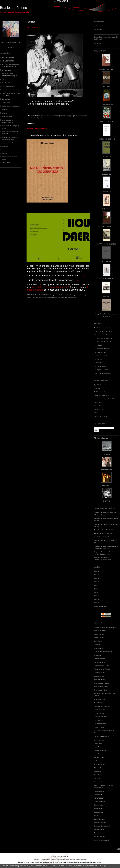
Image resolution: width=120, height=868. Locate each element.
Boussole (5, 79)
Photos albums (101, 438)
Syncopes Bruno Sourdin (102, 826)
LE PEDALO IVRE (100, 363)
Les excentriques (100, 740)
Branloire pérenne (14, 8)
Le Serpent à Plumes (101, 370)
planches (5, 146)
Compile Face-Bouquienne (11, 90)
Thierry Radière (99, 829)
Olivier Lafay (98, 768)
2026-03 (97, 575)
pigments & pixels (8, 143)
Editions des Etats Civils (102, 335)
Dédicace (97, 388)
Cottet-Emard (98, 648)
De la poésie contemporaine (103, 652)
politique (5, 153)
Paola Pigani (98, 771)
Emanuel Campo (100, 659)
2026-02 (97, 578)
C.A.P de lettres (7, 83)
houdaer (83, 295)
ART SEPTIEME (106, 470)
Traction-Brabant (99, 836)
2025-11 (97, 589)
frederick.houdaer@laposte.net (11, 42)
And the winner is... (100, 392)
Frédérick (97, 537)
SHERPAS (106, 501)
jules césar (30, 118)
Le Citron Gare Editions (102, 356)
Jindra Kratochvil (99, 699)
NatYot (96, 761)
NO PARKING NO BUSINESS (106, 244)
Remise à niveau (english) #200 (104, 399)
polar (4, 150)
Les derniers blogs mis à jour (41, 859)
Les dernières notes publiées (60, 859)
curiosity (70, 297)
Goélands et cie (108, 537)
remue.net (64, 297)
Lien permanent (54, 116)
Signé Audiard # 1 (100, 385)
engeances (38, 297)
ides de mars (80, 116)
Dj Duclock (98, 655)
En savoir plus (102, 866)
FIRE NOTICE (106, 191)
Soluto (96, 815)
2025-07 (97, 603)
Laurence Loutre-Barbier (102, 706)
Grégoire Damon (99, 673)
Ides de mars (32, 27)
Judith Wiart (98, 703)
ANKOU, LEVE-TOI (106, 104)
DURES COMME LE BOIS (106, 139)
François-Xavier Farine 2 (102, 669)
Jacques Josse (99, 676)
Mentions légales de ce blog (44, 862)
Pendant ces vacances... (38, 129)
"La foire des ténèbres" (101, 416)
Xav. (95, 533)
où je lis (4, 113)
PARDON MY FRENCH (106, 279)
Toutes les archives (100, 606)
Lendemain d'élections (101, 395)
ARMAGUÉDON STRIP (106, 121)
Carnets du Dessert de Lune (103, 331)
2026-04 (97, 571)
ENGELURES (106, 174)
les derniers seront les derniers (51, 297)
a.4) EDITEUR (7, 70)
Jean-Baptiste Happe (101, 687)
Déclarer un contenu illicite (26, 862)
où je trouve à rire (8, 116)
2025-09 (97, 596)
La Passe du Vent (100, 352)
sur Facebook (98, 26)
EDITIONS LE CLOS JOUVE (104, 338)
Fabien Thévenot (100, 662)
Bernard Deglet (99, 638)
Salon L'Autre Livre (108, 530)
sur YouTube (98, 29)
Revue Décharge (100, 802)
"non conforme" (99, 409)
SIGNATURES (7, 163)
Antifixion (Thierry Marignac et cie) (105, 627)
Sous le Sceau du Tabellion (103, 373)
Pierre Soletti (98, 795)
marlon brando (43, 118)
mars (86, 116)
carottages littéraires (9, 86)
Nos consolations (100, 764)
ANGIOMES (106, 87)
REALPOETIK (99, 798)
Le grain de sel (99, 713)
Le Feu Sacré (98, 359)
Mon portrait (98, 43)
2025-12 (97, 585)
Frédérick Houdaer (100, 518)
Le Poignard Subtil (100, 724)
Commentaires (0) (65, 116)
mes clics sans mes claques (11, 106)
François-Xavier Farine (101, 666)
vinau (78, 295)
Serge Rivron (98, 812)
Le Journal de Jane (100, 717)
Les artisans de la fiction (102, 736)
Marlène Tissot (99, 757)
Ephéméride (6, 99)
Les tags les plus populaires (79, 859)
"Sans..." (97, 406)
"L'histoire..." (98, 413)
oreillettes (5, 109)
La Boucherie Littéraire (101, 349)
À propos (11, 47)
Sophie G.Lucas (99, 819)
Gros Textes (98, 345)
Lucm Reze (98, 747)
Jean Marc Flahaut (100, 679)
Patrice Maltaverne (100, 782)
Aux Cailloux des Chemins (103, 328)
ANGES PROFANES (106, 69)
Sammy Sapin (99, 805)
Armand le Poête (100, 631)
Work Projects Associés (102, 840)
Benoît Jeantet (99, 634)
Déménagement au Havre (103, 560)
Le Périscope (98, 720)
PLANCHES (106, 485)
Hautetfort (66, 856)
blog (100, 862)
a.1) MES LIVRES (8, 57)
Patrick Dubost (99, 791)
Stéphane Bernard (100, 513)
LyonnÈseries (6, 103)
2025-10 (97, 592)
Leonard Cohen (99, 727)
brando (36, 118)
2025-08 (97, 599)
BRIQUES (106, 454)
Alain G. (97, 530)
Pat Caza (97, 778)
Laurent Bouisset (100, 710)
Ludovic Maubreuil (100, 750)
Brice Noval (98, 641)
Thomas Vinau (99, 833)
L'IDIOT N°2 (106, 209)
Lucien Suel (98, 743)
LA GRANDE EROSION (106, 226)
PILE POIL (106, 296)
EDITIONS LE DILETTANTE (103, 342)
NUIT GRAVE (106, 261)
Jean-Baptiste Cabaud (101, 683)
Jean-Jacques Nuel (100, 690)
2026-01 (97, 582)
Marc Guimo (98, 754)
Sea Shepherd (99, 808)
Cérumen (97, 645)
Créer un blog (56, 856)
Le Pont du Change (100, 366)
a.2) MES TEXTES (8, 61)
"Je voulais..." (98, 402)
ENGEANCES (106, 157)
